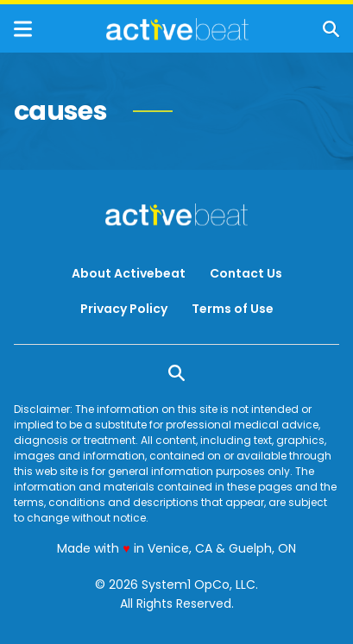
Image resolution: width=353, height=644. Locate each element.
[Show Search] (331, 29)
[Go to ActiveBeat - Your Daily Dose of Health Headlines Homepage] (177, 29)
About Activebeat (129, 273)
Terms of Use (233, 309)
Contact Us (246, 273)
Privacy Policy (124, 309)
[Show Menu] (23, 29)
